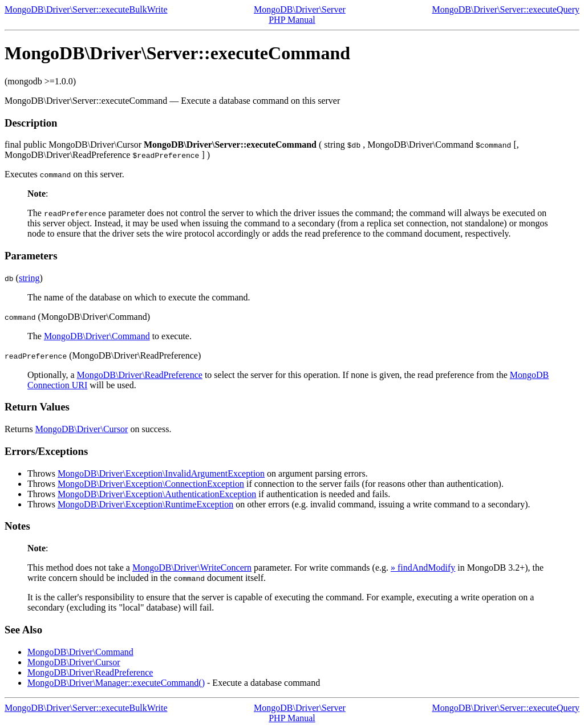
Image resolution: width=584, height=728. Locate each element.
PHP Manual (292, 20)
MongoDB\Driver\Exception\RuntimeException (145, 504)
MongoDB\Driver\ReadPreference (140, 375)
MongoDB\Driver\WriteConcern (192, 568)
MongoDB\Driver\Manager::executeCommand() (116, 683)
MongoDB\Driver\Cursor (82, 429)
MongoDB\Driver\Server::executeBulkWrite (86, 9)
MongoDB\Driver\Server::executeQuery (506, 9)
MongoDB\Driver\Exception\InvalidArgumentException (161, 473)
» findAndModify (423, 568)
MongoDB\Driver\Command (97, 336)
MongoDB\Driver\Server (300, 9)
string (29, 278)
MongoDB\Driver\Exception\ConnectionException (151, 484)
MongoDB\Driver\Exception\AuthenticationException (157, 494)
